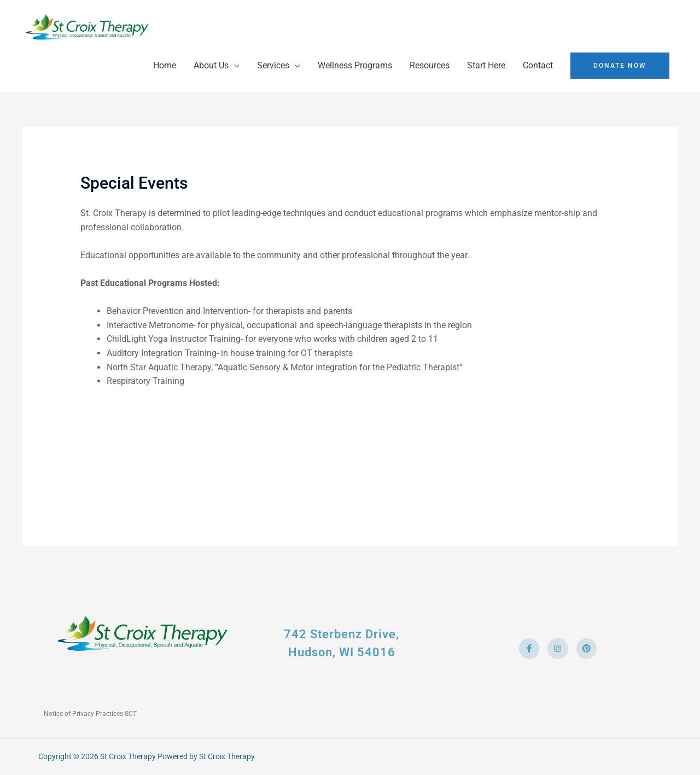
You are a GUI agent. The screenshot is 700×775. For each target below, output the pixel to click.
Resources (430, 65)
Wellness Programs (355, 65)
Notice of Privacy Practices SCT (90, 714)
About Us (211, 65)
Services (273, 65)
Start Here (486, 65)
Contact (538, 65)
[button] (620, 66)
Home (165, 65)
